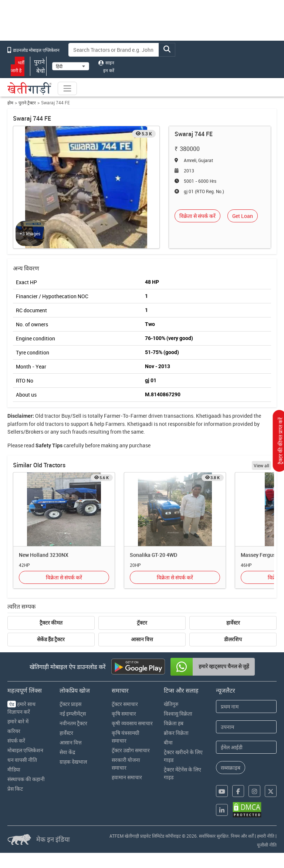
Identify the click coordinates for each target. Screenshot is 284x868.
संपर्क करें (16, 741)
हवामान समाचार (127, 777)
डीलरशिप (233, 639)
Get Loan (243, 216)
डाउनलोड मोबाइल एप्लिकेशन (33, 50)
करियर (14, 731)
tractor (52, 416)
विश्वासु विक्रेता (178, 714)
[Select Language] (71, 66)
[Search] (114, 50)
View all (261, 465)
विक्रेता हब (174, 723)
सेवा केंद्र (67, 752)
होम (10, 103)
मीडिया (14, 769)
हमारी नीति (266, 836)
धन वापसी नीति (22, 760)
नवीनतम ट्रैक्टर (73, 723)
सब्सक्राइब (231, 768)
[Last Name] (246, 727)
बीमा (168, 742)
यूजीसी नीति (267, 845)
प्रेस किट (15, 789)
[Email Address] (246, 747)
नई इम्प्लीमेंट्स (73, 714)
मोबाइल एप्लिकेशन (25, 750)
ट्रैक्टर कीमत (51, 623)
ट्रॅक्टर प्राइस (70, 704)
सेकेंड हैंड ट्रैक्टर (51, 639)
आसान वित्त (142, 639)
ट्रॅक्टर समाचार (125, 704)
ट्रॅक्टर (142, 623)
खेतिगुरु (171, 704)
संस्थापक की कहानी (26, 779)
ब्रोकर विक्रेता (176, 733)
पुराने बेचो (38, 66)
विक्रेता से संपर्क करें (197, 216)
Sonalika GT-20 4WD (153, 555)
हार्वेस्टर (233, 623)
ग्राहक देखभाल (73, 762)
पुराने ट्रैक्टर (27, 103)
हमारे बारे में (18, 721)
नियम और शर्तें (242, 836)
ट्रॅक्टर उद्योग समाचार (131, 750)
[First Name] (246, 706)
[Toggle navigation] (67, 88)
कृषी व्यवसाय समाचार (132, 723)
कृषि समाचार (124, 714)
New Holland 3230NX (44, 555)
